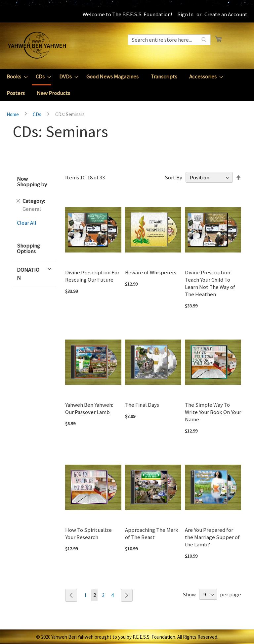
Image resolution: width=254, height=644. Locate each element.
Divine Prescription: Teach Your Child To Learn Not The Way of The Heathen (210, 283)
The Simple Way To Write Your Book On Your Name (213, 412)
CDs (38, 114)
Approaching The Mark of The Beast (152, 533)
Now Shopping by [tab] (32, 182)
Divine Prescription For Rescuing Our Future (92, 276)
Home (13, 114)
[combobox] (169, 40)
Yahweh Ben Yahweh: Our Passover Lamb (89, 408)
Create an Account (226, 14)
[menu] (127, 85)
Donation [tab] (28, 274)
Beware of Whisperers (151, 272)
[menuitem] (15, 77)
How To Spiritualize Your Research (88, 533)
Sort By (173, 177)
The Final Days (142, 405)
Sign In (185, 14)
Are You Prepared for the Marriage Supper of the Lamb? (212, 537)
